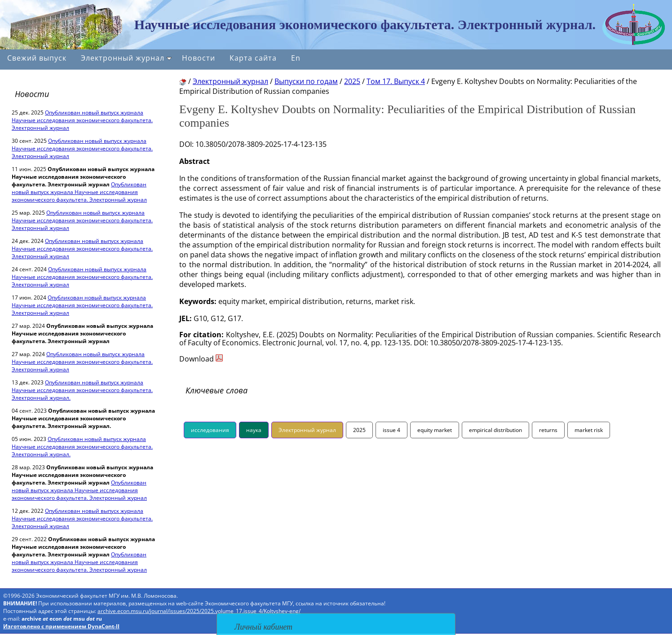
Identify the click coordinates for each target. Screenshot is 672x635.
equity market (435, 430)
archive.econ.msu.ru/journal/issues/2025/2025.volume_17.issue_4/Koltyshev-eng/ (199, 611)
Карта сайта (253, 58)
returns (548, 430)
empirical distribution (495, 430)
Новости (199, 58)
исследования (210, 430)
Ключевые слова (217, 390)
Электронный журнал (126, 58)
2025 (359, 430)
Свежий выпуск (37, 58)
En (296, 58)
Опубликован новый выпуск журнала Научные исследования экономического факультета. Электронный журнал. (82, 390)
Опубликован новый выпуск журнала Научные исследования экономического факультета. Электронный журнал (82, 120)
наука (254, 430)
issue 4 (391, 430)
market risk (589, 430)
